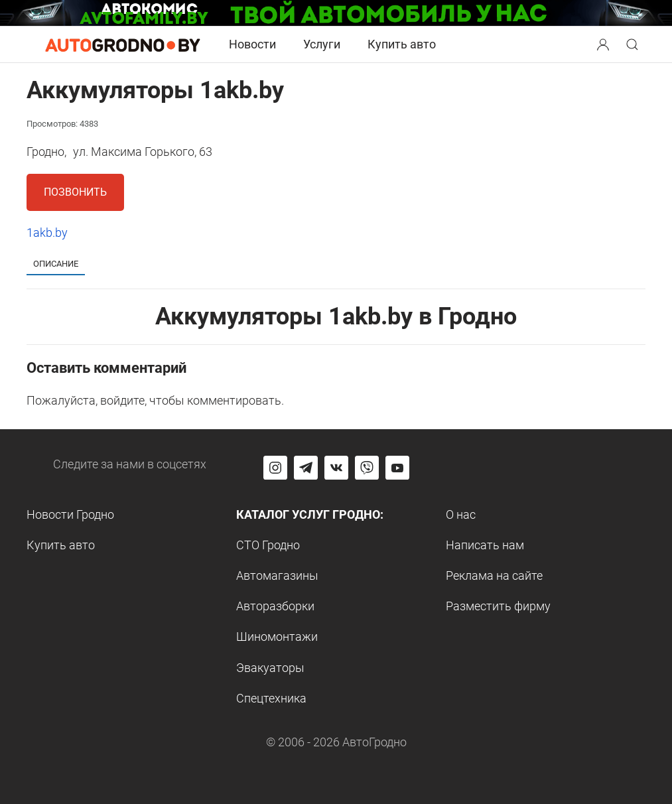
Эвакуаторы (270, 668)
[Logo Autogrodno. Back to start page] (123, 43)
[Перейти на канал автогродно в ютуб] (397, 468)
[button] (604, 43)
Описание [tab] (56, 264)
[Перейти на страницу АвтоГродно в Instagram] (275, 468)
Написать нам (485, 545)
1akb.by (47, 233)
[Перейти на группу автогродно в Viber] (367, 468)
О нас (461, 514)
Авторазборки (275, 606)
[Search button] (603, 44)
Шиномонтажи (277, 636)
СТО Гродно (268, 545)
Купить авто (402, 44)
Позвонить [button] (75, 192)
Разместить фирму (498, 606)
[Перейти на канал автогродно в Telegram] (306, 468)
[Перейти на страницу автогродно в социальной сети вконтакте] (336, 468)
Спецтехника (271, 698)
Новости (252, 44)
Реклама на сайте (494, 575)
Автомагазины (277, 575)
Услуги (322, 44)
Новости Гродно (70, 514)
